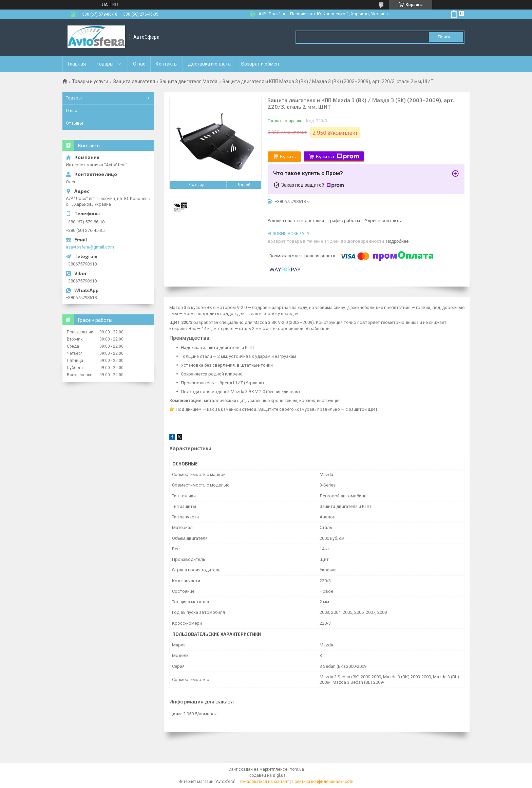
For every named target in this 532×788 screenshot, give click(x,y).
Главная (77, 64)
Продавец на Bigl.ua (266, 775)
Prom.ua (296, 769)
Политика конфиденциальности (323, 782)
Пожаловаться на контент (264, 782)
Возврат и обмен (260, 64)
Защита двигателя (134, 81)
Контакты (167, 64)
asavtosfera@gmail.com (90, 247)
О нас (139, 64)
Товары (105, 64)
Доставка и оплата (209, 64)
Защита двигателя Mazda (189, 81)
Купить (288, 156)
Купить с (337, 157)
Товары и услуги (90, 81)
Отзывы (74, 123)
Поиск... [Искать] (446, 37)
